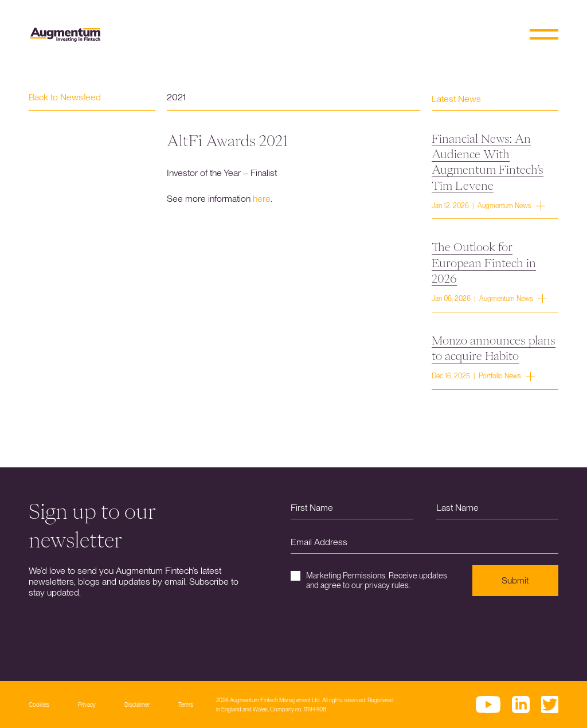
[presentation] (378, 630)
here (262, 199)
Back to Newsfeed (65, 97)
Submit (515, 580)
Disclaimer (137, 704)
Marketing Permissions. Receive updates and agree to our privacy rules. (369, 580)
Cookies (39, 704)
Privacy (87, 704)
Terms (186, 704)
